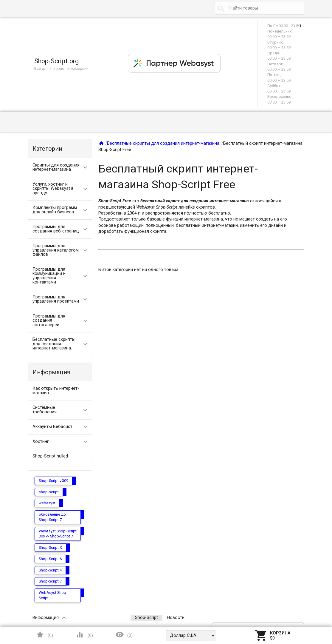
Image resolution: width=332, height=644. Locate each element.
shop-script (49, 492)
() (44, 635)
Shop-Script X (50, 547)
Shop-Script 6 (50, 559)
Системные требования (45, 410)
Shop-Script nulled (50, 456)
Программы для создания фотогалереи (49, 321)
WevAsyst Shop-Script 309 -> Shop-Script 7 (58, 534)
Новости (176, 618)
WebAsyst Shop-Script (53, 595)
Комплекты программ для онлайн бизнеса (55, 210)
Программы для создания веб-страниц (56, 229)
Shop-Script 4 (50, 570)
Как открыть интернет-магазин (56, 391)
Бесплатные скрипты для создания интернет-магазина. (54, 344)
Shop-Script (146, 618)
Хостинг (41, 442)
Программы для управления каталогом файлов (56, 250)
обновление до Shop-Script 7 (52, 517)
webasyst (47, 503)
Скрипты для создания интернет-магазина (56, 167)
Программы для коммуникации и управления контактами (49, 276)
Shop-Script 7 (50, 581)
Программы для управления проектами (56, 299)
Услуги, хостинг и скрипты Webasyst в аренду (53, 189)
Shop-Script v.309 (53, 481)
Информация (45, 618)
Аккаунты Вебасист (52, 427)
